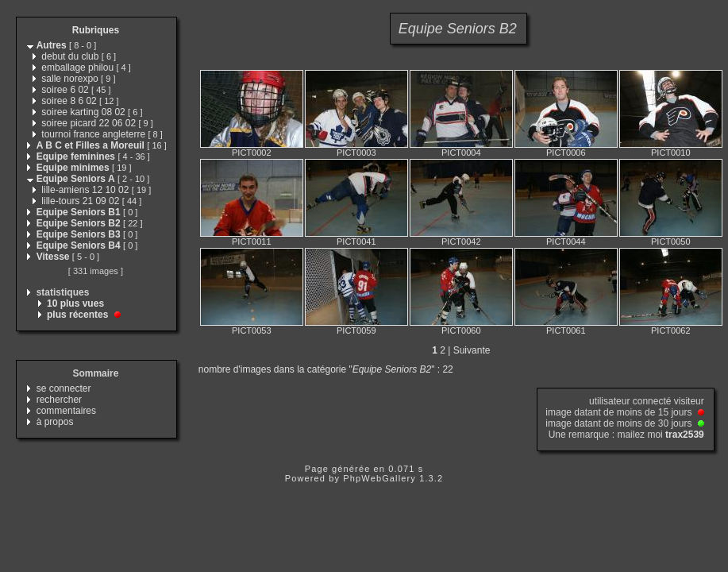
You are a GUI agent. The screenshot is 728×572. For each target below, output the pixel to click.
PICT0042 (461, 242)
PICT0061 (566, 330)
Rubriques (96, 30)
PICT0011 (252, 242)
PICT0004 (461, 153)
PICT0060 (461, 330)
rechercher (59, 400)
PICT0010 (671, 153)
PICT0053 (252, 330)
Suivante (472, 350)
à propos (55, 422)
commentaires (66, 411)
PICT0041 (356, 242)
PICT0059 (356, 330)
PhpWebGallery (379, 478)
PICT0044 (566, 242)
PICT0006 (566, 153)
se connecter (64, 388)
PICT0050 (671, 242)
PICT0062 (671, 330)
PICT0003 (356, 153)
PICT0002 (252, 153)
